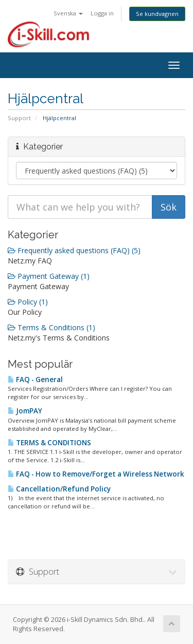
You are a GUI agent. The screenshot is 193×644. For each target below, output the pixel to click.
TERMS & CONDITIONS (49, 443)
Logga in (102, 13)
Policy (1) (28, 302)
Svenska (68, 13)
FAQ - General (35, 380)
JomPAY (25, 411)
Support (19, 118)
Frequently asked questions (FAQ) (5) (74, 250)
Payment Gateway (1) (49, 276)
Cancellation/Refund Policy (59, 489)
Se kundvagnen (157, 14)
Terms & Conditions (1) (51, 327)
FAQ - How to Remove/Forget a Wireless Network (96, 474)
